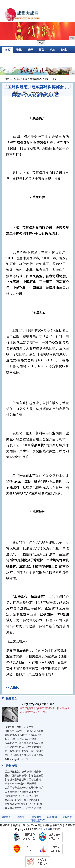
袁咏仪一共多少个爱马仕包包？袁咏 (24, 755)
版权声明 (67, 817)
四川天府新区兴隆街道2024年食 (22, 792)
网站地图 (35, 821)
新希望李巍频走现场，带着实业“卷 (23, 780)
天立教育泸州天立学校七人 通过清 (23, 808)
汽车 (53, 50)
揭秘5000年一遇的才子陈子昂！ (22, 784)
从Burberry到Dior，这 (16, 759)
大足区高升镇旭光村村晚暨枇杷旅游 (24, 788)
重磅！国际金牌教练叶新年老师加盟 (24, 776)
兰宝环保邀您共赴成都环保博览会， (24, 772)
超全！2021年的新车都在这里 (21, 739)
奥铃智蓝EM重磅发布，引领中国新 (23, 804)
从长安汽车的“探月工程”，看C (38, 704)
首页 (8, 50)
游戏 (64, 50)
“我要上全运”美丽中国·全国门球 (21, 796)
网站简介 (6, 817)
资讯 (19, 50)
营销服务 (37, 817)
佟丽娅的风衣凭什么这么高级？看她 (24, 731)
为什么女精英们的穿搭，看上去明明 (24, 751)
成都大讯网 (36, 79)
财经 (30, 50)
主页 (25, 79)
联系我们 (21, 817)
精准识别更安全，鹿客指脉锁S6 (22, 800)
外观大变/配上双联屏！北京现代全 (23, 735)
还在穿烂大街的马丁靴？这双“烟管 (23, 747)
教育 (41, 50)
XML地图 (52, 817)
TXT (42, 821)
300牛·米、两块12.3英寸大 (19, 727)
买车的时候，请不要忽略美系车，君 (24, 743)
